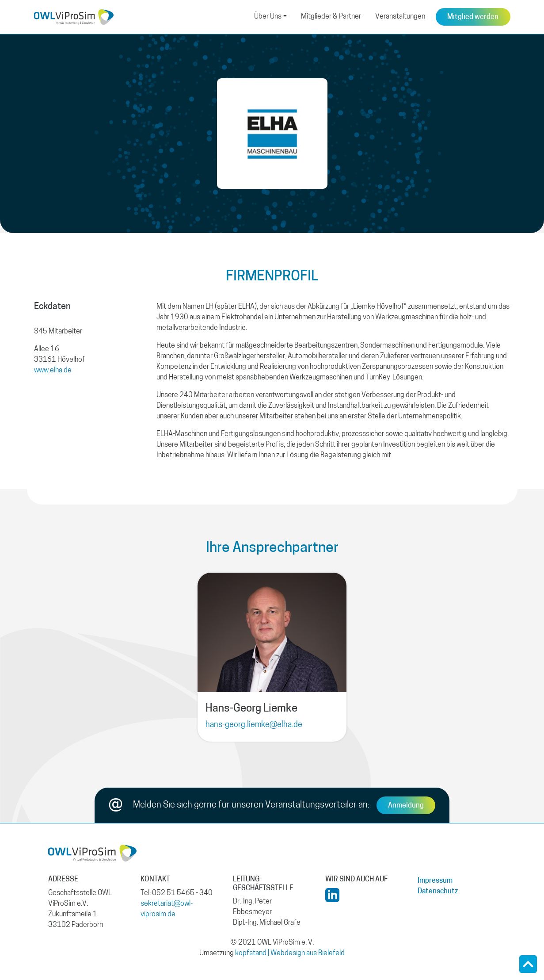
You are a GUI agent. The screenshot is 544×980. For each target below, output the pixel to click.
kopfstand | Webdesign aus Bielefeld (290, 953)
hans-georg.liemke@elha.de (254, 725)
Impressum (435, 881)
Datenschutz (438, 892)
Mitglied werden (473, 17)
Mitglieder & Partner (331, 17)
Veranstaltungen (400, 17)
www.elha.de (53, 371)
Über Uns (268, 17)
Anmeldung (406, 806)
